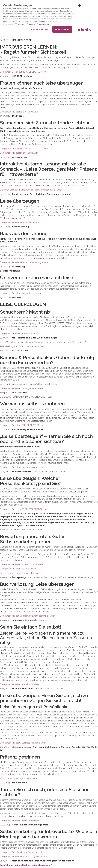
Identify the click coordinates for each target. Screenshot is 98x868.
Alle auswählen (62, 29)
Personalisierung (44, 25)
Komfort (31, 25)
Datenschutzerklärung (52, 21)
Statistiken (20, 25)
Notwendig (8, 25)
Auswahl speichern (39, 29)
